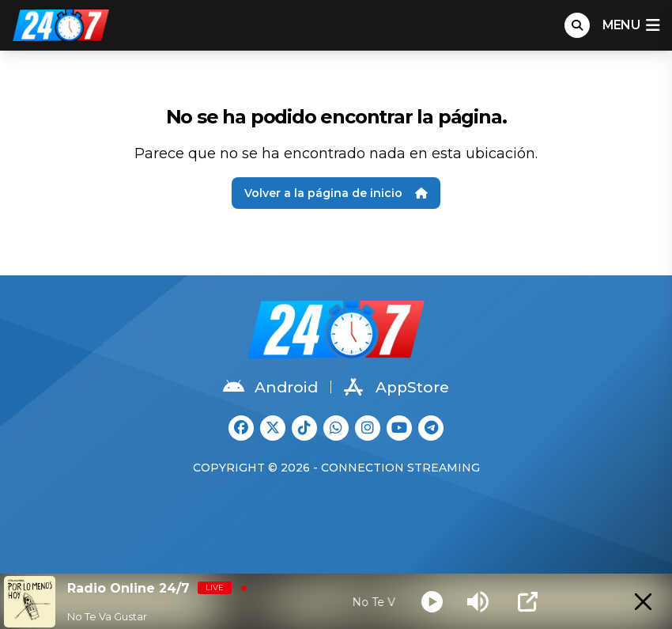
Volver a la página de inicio (336, 193)
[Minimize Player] (643, 602)
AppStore (396, 387)
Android (270, 387)
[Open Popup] (528, 602)
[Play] (432, 602)
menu (631, 25)
